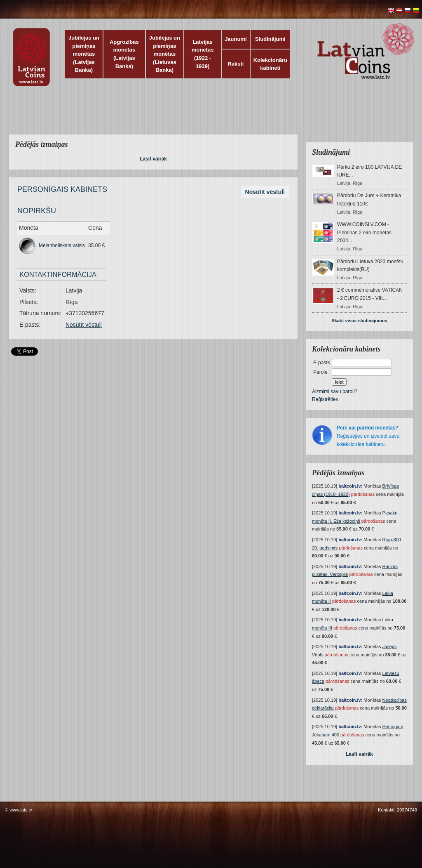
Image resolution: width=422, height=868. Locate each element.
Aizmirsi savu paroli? (335, 392)
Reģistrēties (325, 399)
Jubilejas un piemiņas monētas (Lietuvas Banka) (165, 54)
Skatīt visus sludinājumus (359, 321)
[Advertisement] (209, 116)
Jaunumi (236, 39)
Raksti (236, 64)
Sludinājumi (270, 39)
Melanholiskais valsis (62, 245)
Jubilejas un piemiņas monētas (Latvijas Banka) (84, 54)
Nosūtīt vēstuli (265, 192)
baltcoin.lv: (350, 486)
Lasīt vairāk (153, 159)
